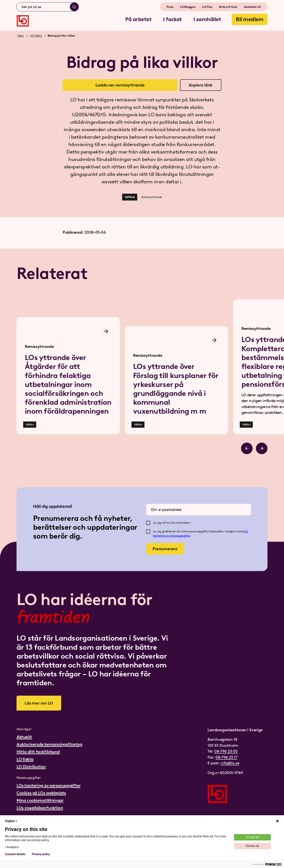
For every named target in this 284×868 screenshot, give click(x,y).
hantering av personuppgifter (171, 536)
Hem (21, 36)
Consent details (15, 854)
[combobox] (48, 7)
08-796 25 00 (226, 751)
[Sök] (74, 7)
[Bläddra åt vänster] (247, 448)
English (12, 821)
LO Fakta (36, 36)
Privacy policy (41, 854)
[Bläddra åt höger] (262, 448)
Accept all (252, 837)
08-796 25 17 (226, 757)
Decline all (252, 846)
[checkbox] (148, 523)
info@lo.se (230, 763)
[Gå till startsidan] (23, 21)
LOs (246, 531)
